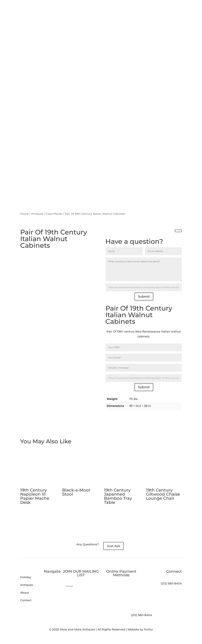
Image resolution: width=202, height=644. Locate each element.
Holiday (26, 577)
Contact (26, 600)
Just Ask (113, 546)
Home (24, 214)
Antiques (37, 214)
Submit (144, 297)
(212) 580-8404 (141, 615)
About (25, 593)
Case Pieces (54, 214)
